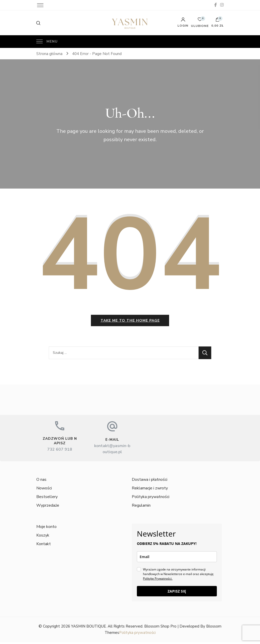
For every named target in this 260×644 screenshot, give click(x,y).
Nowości (44, 490)
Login (183, 22)
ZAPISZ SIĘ (177, 593)
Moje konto (46, 529)
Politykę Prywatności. (158, 581)
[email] (177, 559)
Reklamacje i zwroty (150, 490)
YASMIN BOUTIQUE (88, 628)
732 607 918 (60, 451)
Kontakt (44, 546)
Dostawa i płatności (150, 482)
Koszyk (43, 537)
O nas (41, 482)
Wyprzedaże (48, 507)
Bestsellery (47, 499)
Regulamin (141, 507)
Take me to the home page (130, 322)
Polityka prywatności (151, 499)
